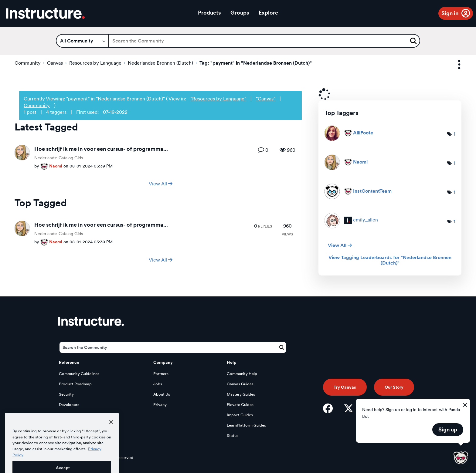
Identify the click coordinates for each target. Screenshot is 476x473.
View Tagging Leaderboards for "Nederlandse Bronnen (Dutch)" (390, 260)
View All (161, 184)
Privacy (160, 405)
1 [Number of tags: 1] (454, 134)
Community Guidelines (79, 374)
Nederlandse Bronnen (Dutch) (160, 63)
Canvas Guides (240, 384)
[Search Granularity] (82, 41)
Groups (240, 13)
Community (28, 63)
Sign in (450, 13)
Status (233, 436)
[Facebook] (328, 408)
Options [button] (454, 65)
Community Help (242, 374)
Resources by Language (95, 63)
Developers (69, 405)
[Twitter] (348, 408)
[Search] (264, 41)
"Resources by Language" (218, 99)
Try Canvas (345, 387)
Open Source (71, 415)
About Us (162, 394)
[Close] (111, 435)
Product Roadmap (75, 384)
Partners (161, 374)
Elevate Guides (240, 405)
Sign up (448, 429)
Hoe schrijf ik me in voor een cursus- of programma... (101, 149)
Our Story (394, 387)
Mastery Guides (241, 394)
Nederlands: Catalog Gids (59, 158)
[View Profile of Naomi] (56, 166)
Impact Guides (240, 415)
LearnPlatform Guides (246, 425)
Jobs (158, 384)
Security (66, 394)
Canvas (55, 63)
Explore (268, 13)
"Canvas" (266, 99)
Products (209, 13)
